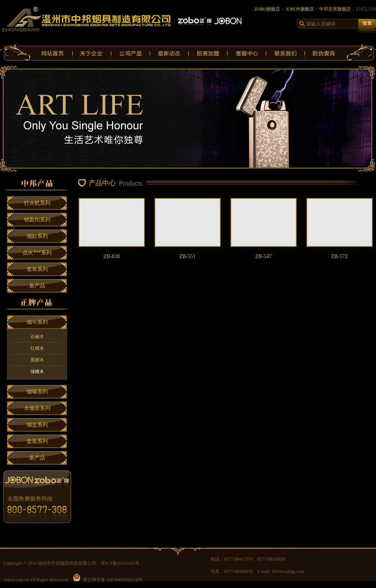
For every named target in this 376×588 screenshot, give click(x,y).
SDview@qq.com (288, 571)
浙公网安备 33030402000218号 (108, 580)
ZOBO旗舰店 (268, 9)
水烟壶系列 (37, 408)
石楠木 (37, 337)
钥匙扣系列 (37, 220)
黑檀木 (37, 360)
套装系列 (37, 269)
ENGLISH (366, 9)
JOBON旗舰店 (300, 9)
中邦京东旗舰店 (335, 9)
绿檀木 (37, 372)
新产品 (37, 286)
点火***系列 (37, 253)
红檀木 (37, 348)
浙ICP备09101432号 (120, 563)
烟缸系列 (37, 236)
